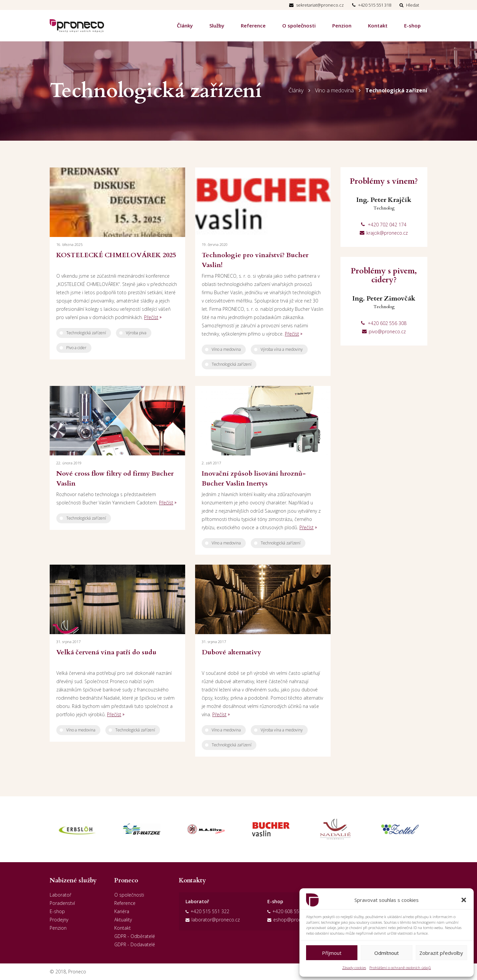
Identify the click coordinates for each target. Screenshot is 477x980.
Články (185, 25)
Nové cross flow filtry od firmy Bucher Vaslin (115, 478)
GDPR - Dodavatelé (135, 944)
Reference (253, 25)
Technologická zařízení (396, 90)
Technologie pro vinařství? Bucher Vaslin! (255, 260)
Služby (217, 25)
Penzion (342, 25)
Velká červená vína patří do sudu (106, 652)
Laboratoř (60, 895)
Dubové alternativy (231, 652)
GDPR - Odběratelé (135, 936)
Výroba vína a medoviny (282, 349)
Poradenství (62, 903)
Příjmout (332, 953)
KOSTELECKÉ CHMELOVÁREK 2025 (116, 255)
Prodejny (59, 920)
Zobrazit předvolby (441, 953)
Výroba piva (136, 333)
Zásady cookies (354, 968)
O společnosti (299, 25)
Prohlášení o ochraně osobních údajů (400, 968)
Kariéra (122, 911)
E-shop (412, 25)
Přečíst (151, 317)
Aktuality (123, 920)
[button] (464, 900)
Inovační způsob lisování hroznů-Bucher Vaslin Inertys (254, 478)
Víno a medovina (334, 90)
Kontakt (378, 25)
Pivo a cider (76, 348)
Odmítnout (387, 953)
